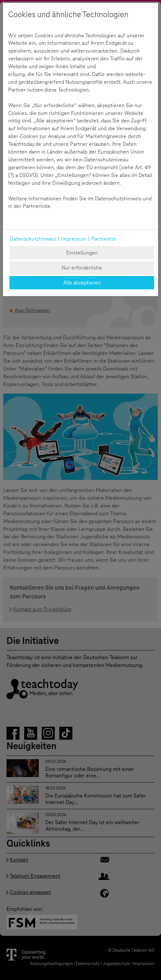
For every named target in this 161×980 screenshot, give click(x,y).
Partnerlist (103, 239)
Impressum (74, 239)
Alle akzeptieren (82, 283)
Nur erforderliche (82, 268)
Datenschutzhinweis (33, 239)
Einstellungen (82, 253)
